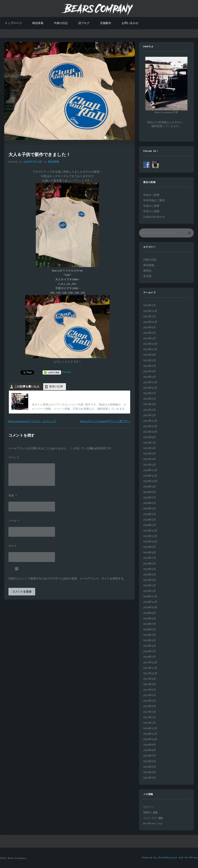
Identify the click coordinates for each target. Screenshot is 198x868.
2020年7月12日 (33, 162)
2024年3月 (150, 333)
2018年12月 (150, 597)
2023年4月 (150, 372)
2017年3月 (150, 712)
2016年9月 (150, 745)
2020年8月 (150, 492)
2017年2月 (150, 718)
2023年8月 (150, 355)
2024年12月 (150, 322)
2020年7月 (150, 498)
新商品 (147, 271)
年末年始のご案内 (154, 201)
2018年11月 (150, 602)
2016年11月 (150, 734)
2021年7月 (150, 443)
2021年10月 (150, 432)
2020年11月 (150, 476)
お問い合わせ (130, 23)
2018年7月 (150, 624)
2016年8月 (150, 750)
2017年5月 (150, 701)
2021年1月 (150, 465)
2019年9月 (150, 547)
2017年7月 (150, 690)
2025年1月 (150, 317)
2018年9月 (150, 613)
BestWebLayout (168, 858)
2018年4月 (150, 641)
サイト (13, 546)
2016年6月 (150, 761)
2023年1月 (150, 377)
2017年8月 (150, 684)
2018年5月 (150, 635)
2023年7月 (150, 361)
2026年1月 (150, 305)
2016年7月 (150, 756)
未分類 (147, 276)
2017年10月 (150, 674)
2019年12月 (150, 531)
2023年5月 (150, 366)
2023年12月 (150, 344)
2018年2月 (150, 651)
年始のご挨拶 (151, 195)
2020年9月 (150, 487)
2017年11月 (150, 668)
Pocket (67, 372)
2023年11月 (150, 349)
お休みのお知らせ (154, 217)
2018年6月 (150, 630)
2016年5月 (150, 767)
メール (14, 521)
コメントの (153, 818)
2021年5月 (150, 454)
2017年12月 (150, 663)
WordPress (191, 858)
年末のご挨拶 (151, 211)
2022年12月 (150, 382)
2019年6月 (150, 564)
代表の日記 (61, 23)
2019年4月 (150, 575)
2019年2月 (150, 586)
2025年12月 (150, 311)
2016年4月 (150, 772)
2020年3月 (150, 514)
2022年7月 (150, 393)
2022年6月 (150, 399)
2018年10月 (150, 608)
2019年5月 (150, 569)
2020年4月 (150, 509)
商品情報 (38, 23)
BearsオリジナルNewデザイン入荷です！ (106, 421)
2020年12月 (150, 470)
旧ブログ (84, 23)
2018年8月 (150, 619)
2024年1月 (150, 339)
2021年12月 (150, 421)
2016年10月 (150, 739)
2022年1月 (150, 415)
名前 (13, 496)
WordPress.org (153, 824)
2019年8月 (150, 553)
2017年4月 (150, 706)
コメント (14, 457)
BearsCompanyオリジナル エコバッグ (32, 421)
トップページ (13, 23)
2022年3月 (150, 410)
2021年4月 (150, 459)
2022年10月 (150, 388)
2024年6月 (150, 328)
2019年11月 (150, 536)
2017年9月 (150, 679)
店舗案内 (106, 23)
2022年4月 (150, 404)
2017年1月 (150, 723)
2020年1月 (150, 525)
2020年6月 (150, 503)
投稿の (150, 813)
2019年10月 (150, 542)
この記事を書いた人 (27, 387)
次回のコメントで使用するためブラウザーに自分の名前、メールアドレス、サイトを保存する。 (67, 579)
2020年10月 (150, 481)
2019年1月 (150, 591)
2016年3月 (150, 778)
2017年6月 (150, 695)
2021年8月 (150, 437)
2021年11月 (150, 426)
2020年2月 (150, 520)
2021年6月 (150, 448)
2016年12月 (150, 728)
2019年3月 (150, 580)
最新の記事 (56, 387)
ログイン (149, 807)
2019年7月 (150, 558)
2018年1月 (150, 657)
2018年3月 (150, 646)
